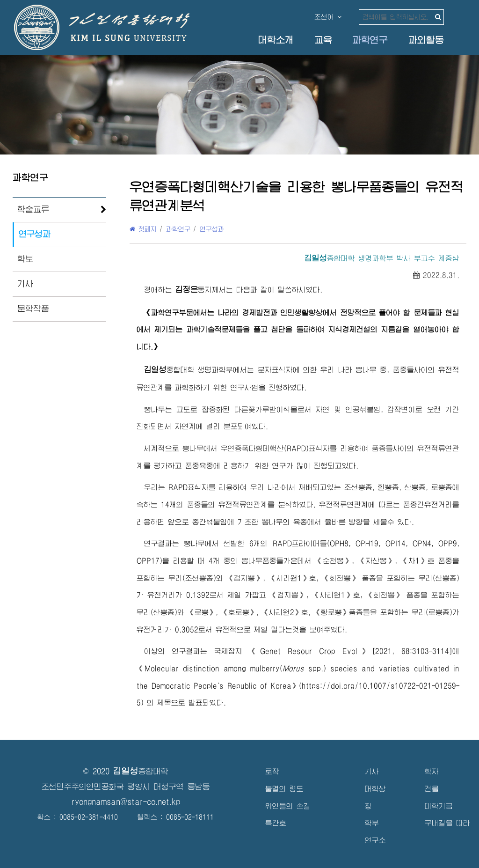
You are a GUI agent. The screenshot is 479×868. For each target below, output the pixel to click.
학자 (432, 771)
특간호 (276, 823)
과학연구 (370, 40)
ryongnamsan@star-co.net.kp (126, 802)
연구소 (375, 840)
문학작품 (33, 309)
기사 (25, 284)
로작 (272, 771)
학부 (372, 823)
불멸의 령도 (284, 789)
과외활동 (426, 40)
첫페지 (143, 229)
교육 (323, 40)
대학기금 (439, 806)
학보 (25, 259)
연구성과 (35, 234)
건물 (432, 789)
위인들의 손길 (288, 806)
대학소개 (276, 40)
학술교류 (33, 209)
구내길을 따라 (447, 823)
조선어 (328, 17)
